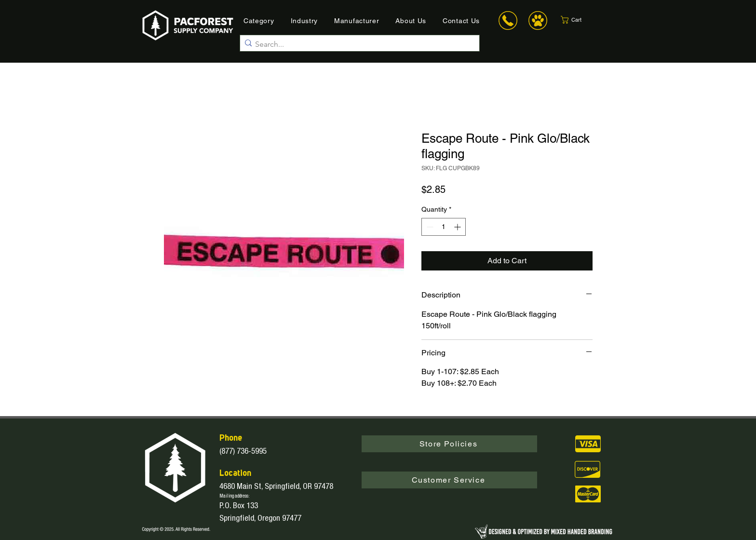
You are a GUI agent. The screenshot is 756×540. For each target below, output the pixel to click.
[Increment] (458, 227)
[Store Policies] (449, 444)
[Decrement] (429, 227)
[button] (579, 20)
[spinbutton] (444, 227)
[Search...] (357, 44)
